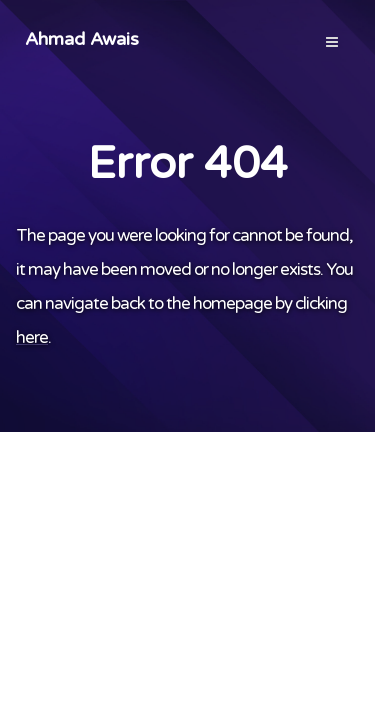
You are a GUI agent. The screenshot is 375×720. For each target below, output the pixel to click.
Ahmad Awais (82, 39)
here (32, 337)
